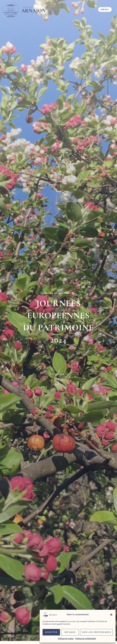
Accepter (51, 632)
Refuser (70, 632)
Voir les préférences (96, 632)
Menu (105, 9)
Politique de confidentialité (85, 639)
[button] (111, 615)
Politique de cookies (66, 639)
